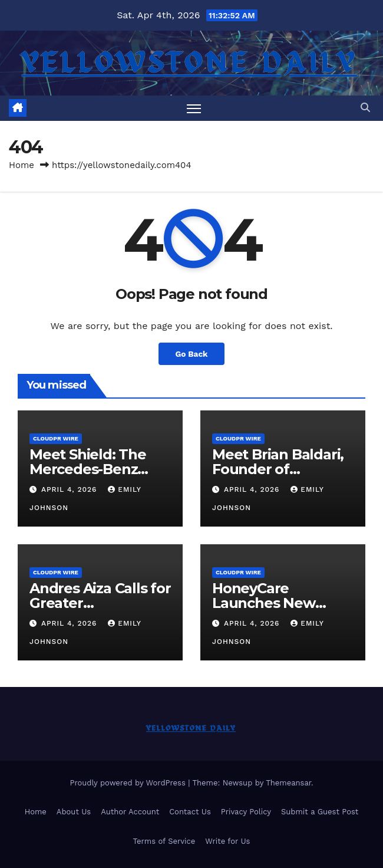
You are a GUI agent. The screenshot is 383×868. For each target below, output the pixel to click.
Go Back (191, 354)
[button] (365, 108)
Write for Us (227, 841)
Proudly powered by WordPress (129, 783)
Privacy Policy (246, 812)
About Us (74, 812)
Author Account (130, 812)
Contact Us (190, 812)
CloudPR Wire (56, 438)
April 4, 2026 (70, 489)
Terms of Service (164, 841)
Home (22, 165)
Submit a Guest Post (320, 812)
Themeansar (288, 783)
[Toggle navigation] (194, 108)
